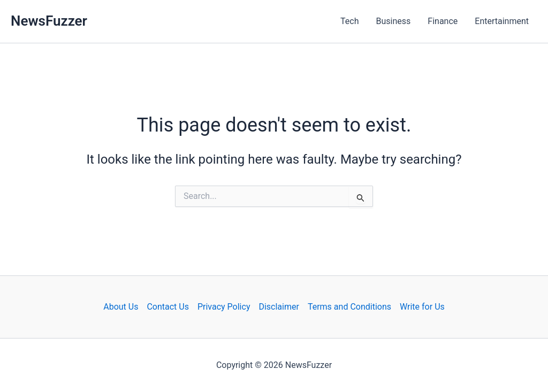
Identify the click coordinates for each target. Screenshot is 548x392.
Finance (443, 21)
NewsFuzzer (49, 21)
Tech (349, 21)
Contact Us (168, 307)
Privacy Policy (224, 307)
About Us (121, 307)
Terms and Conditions (349, 307)
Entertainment (502, 21)
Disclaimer (279, 307)
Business (394, 21)
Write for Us (422, 307)
